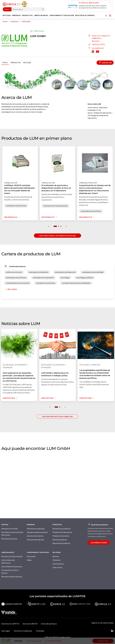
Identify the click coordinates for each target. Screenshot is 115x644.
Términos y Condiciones (23, 631)
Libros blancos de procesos (12, 566)
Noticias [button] (7, 15)
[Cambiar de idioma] (110, 16)
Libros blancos (58, 564)
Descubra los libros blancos (12, 556)
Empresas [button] (16, 15)
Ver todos (11, 289)
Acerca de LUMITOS (30, 624)
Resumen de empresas (36, 540)
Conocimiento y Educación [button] (62, 15)
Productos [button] (27, 15)
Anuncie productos (60, 540)
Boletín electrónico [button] (85, 15)
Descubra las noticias (10, 529)
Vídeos (29, 560)
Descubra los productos (62, 529)
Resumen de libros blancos (12, 577)
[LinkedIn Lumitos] (112, 631)
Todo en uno (57, 567)
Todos (6, 9)
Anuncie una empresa (35, 536)
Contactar (105, 63)
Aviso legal (6, 631)
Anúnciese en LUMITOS (10, 624)
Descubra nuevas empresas (37, 532)
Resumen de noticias (9, 539)
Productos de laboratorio (62, 532)
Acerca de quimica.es (49, 624)
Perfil (5, 63)
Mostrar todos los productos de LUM (57, 236)
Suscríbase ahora (99, 543)
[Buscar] (43, 9)
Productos (16, 63)
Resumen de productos (61, 543)
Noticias (27, 63)
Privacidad (40, 631)
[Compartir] (106, 16)
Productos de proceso (61, 536)
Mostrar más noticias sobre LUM (57, 416)
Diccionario (31, 556)
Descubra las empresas (36, 529)
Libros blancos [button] (41, 15)
